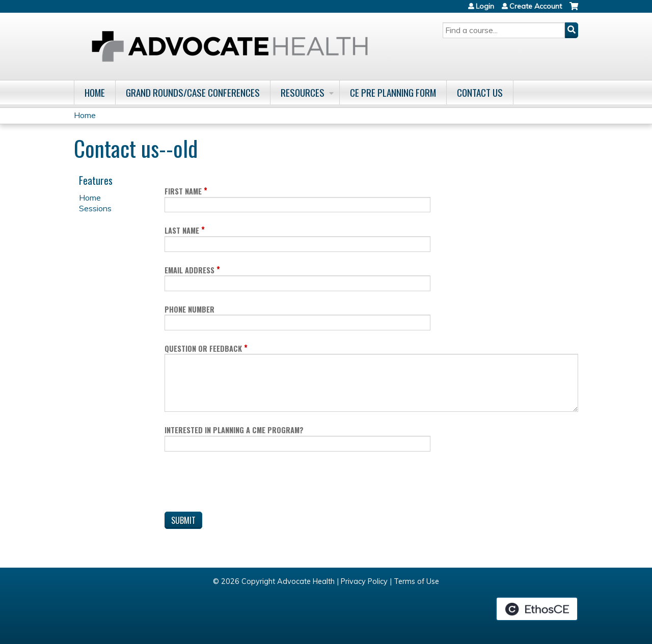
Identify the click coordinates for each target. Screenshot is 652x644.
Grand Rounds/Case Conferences (193, 92)
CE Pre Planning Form (393, 92)
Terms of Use (416, 581)
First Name (183, 191)
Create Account (536, 6)
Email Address (189, 270)
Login (485, 6)
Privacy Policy (364, 581)
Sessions (95, 208)
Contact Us (480, 92)
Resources (303, 92)
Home (95, 92)
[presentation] (242, 484)
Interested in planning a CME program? (234, 430)
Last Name (182, 230)
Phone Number (189, 309)
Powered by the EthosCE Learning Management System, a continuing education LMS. (537, 609)
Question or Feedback (203, 348)
